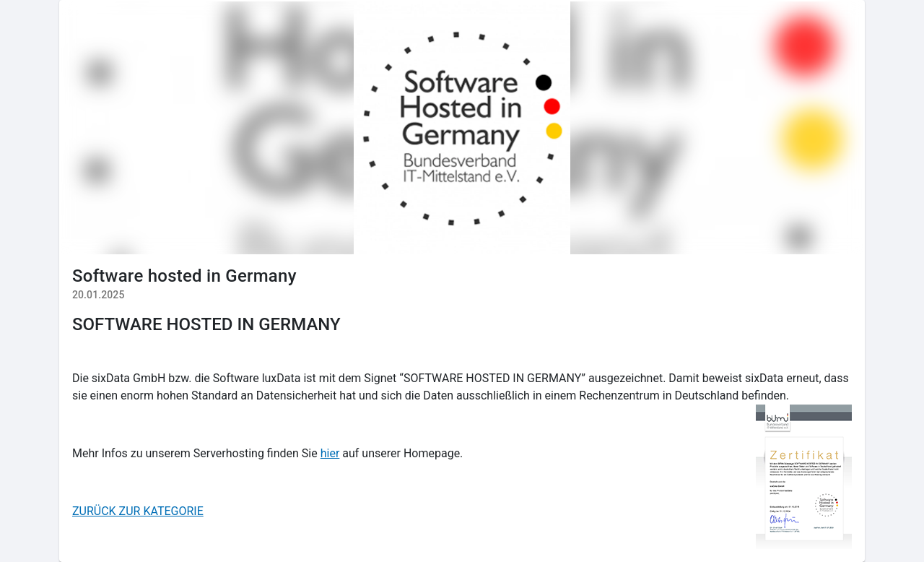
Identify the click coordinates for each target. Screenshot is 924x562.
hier (330, 453)
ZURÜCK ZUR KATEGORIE (138, 511)
